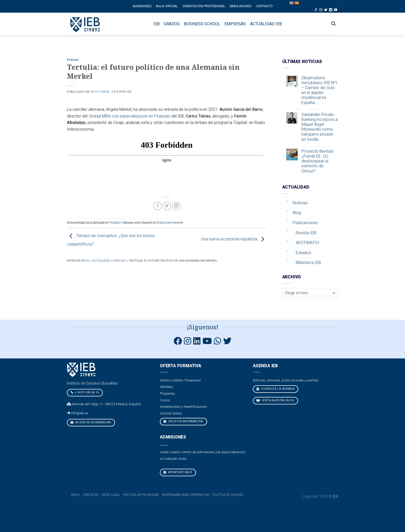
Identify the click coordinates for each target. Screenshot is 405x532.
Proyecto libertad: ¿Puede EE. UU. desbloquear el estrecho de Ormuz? (318, 161)
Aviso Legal (111, 495)
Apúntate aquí (178, 472)
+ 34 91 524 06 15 (85, 392)
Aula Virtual (167, 6)
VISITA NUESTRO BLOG (275, 400)
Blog (297, 213)
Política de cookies (228, 495)
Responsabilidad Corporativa (186, 495)
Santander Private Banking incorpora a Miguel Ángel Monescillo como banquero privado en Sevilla (320, 127)
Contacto (264, 6)
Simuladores (240, 6)
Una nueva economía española (234, 239)
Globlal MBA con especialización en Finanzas (129, 116)
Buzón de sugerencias (91, 422)
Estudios (303, 253)
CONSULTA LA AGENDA (275, 389)
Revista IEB (306, 233)
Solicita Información (183, 421)
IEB (129, 92)
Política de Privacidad (141, 495)
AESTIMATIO (307, 243)
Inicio (85, 261)
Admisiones (142, 6)
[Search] (334, 24)
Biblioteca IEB (308, 263)
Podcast (73, 60)
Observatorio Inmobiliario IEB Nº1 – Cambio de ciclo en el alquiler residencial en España (320, 90)
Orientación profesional (204, 6)
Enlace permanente (170, 222)
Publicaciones (305, 223)
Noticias (300, 203)
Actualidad (101, 261)
